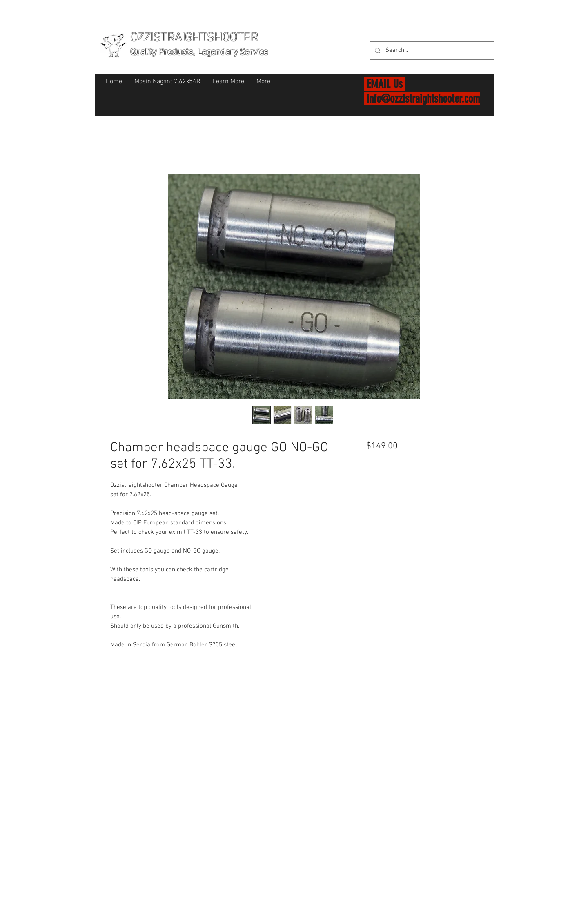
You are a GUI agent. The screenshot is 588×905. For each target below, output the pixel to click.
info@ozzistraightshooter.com (423, 99)
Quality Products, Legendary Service (199, 52)
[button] (484, 37)
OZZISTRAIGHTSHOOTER (194, 38)
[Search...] (431, 50)
